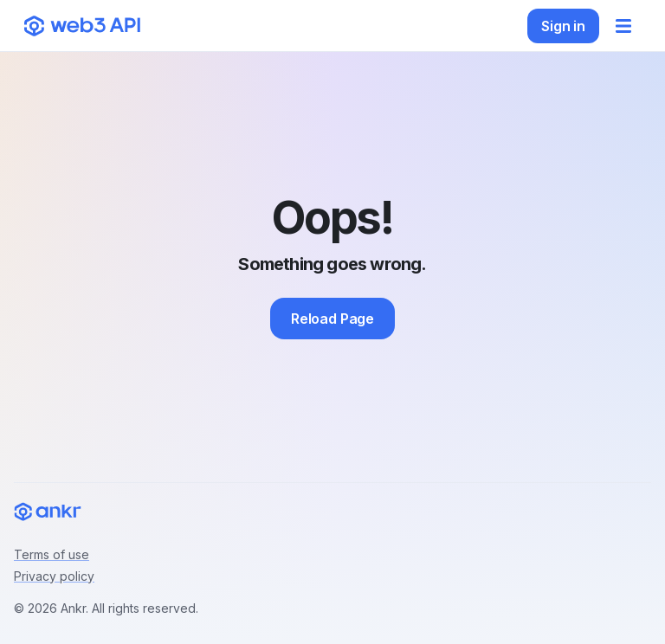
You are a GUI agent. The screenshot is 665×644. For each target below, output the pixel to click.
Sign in (563, 26)
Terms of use (52, 554)
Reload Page (332, 319)
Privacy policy (54, 576)
